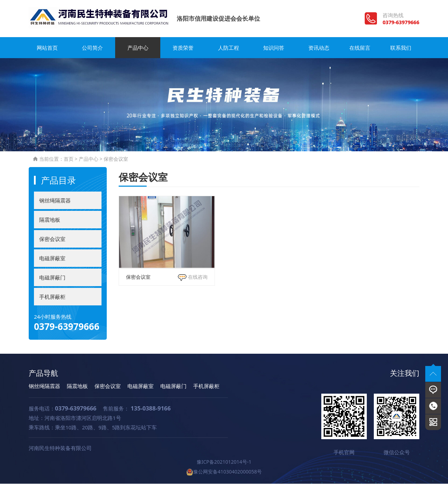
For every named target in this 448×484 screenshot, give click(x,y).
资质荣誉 (180, 48)
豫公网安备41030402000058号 (224, 472)
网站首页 (47, 48)
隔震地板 (50, 220)
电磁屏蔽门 (52, 278)
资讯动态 (313, 48)
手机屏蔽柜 (52, 297)
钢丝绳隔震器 (55, 201)
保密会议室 (116, 160)
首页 (69, 160)
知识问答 (268, 48)
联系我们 (401, 48)
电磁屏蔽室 (52, 258)
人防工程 (224, 48)
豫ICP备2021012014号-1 (224, 462)
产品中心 (135, 48)
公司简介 (91, 48)
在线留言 (357, 48)
